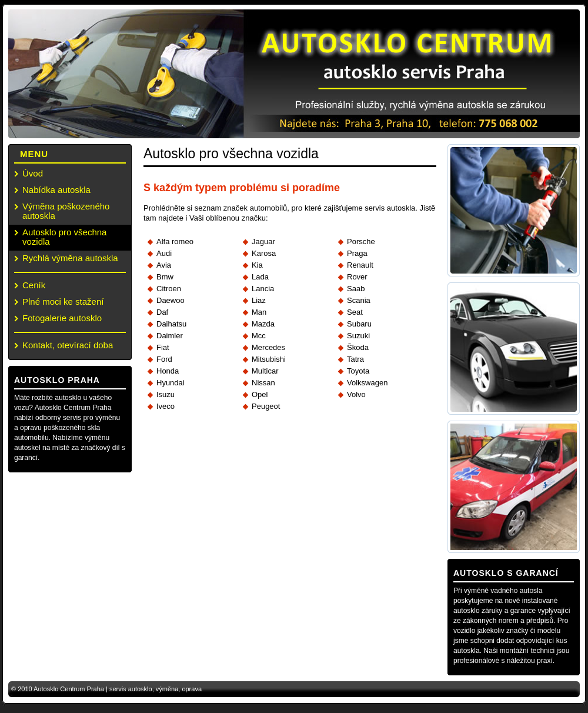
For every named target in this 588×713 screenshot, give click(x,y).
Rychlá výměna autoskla (70, 258)
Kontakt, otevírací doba (68, 345)
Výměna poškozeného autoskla (66, 211)
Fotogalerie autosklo (62, 318)
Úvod (33, 173)
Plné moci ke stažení (63, 301)
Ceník (34, 285)
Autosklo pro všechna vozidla (64, 237)
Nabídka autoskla (56, 190)
